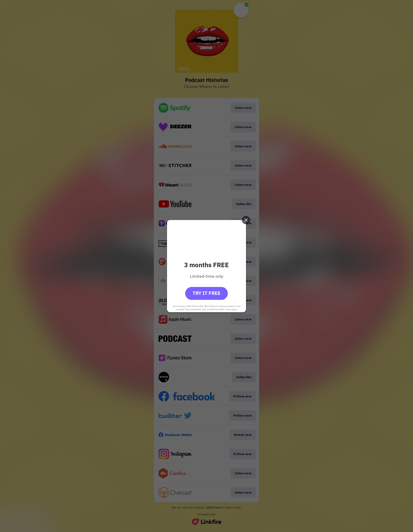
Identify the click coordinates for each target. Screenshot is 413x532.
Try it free (206, 293)
